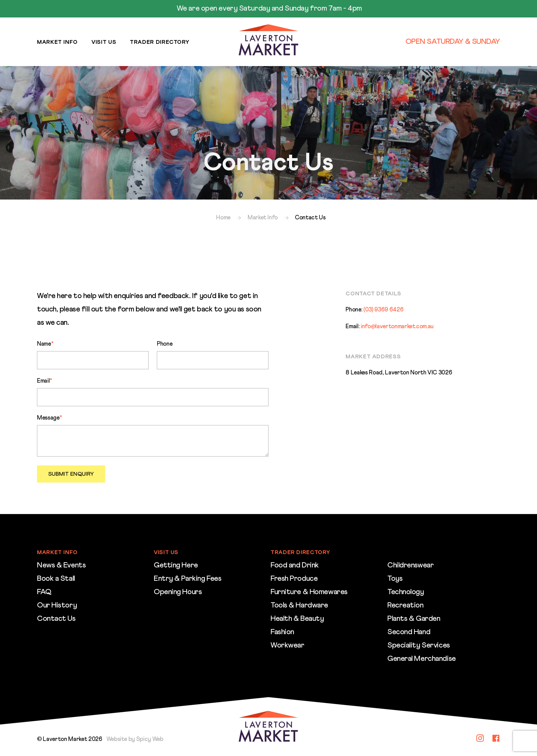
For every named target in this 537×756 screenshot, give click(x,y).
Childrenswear (410, 565)
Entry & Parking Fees (188, 579)
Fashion (282, 632)
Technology (406, 592)
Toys (395, 579)
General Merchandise (422, 659)
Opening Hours (178, 592)
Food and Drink (295, 565)
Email (45, 381)
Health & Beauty (297, 619)
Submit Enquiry (71, 474)
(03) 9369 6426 (383, 310)
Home (223, 218)
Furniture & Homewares (309, 592)
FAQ (44, 592)
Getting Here (176, 565)
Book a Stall (56, 579)
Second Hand (409, 632)
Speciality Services (419, 645)
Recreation (405, 605)
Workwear (287, 645)
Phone (165, 344)
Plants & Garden (414, 619)
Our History (57, 605)
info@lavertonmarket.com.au (397, 327)
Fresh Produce (294, 579)
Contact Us (56, 619)
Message (49, 418)
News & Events (61, 565)
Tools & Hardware (299, 605)
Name (45, 344)
